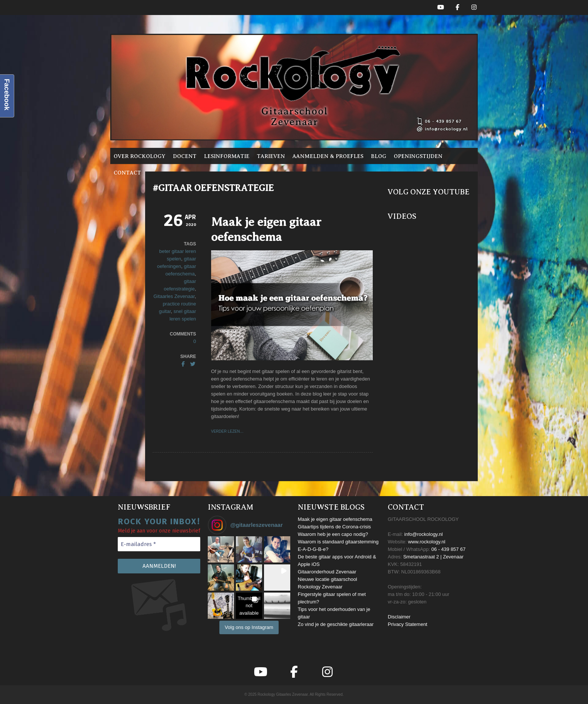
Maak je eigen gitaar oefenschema (335, 519)
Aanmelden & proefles (328, 156)
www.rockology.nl (427, 542)
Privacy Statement (408, 624)
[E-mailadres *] (159, 544)
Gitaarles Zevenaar (174, 296)
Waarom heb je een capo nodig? (333, 534)
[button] (221, 549)
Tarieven (271, 156)
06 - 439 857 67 (448, 549)
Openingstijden (418, 156)
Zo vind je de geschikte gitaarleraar (336, 624)
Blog (379, 156)
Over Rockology (139, 156)
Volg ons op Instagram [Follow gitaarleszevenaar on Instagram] (249, 627)
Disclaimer (399, 617)
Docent (185, 156)
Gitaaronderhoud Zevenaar (327, 572)
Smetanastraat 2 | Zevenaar (433, 557)
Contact (127, 173)
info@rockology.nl (424, 534)
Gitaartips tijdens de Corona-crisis (334, 527)
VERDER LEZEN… (227, 431)
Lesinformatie (227, 156)
